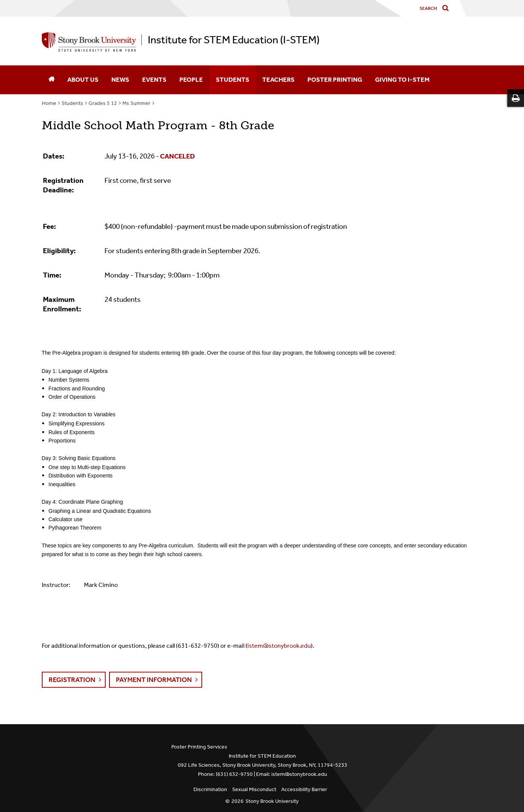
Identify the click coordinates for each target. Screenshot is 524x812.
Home (49, 103)
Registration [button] (72, 680)
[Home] (51, 80)
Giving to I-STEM (402, 79)
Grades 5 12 (103, 103)
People (191, 79)
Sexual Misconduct (254, 789)
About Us (83, 79)
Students (233, 79)
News (120, 79)
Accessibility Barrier (304, 789)
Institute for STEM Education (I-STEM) (234, 40)
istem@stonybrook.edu (279, 646)
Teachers (278, 79)
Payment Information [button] (154, 680)
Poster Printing (335, 79)
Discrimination (210, 789)
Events (154, 79)
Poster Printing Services (199, 747)
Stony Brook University (272, 801)
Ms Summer (136, 103)
